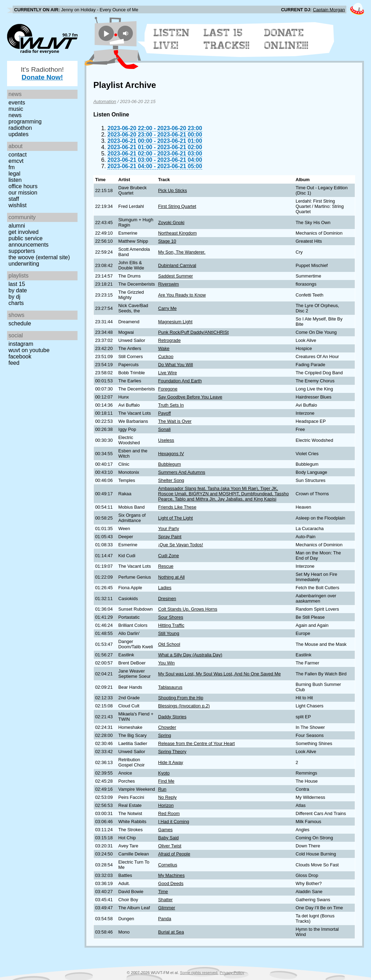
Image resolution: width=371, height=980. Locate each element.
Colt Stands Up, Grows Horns (188, 609)
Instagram (21, 344)
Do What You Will (176, 365)
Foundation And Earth (180, 381)
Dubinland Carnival (177, 265)
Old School (169, 644)
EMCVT (16, 161)
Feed (14, 363)
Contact (18, 155)
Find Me (166, 781)
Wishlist (18, 205)
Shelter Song (171, 480)
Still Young (169, 633)
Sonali (165, 429)
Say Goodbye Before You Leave (190, 397)
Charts (16, 303)
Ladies (165, 588)
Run (162, 789)
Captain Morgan (329, 10)
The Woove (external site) (39, 257)
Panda (165, 919)
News (15, 115)
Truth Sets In (171, 405)
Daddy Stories (172, 717)
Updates (18, 134)
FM (12, 167)
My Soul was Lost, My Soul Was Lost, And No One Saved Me (219, 674)
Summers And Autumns (182, 472)
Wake (164, 348)
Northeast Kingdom (178, 233)
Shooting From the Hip (181, 698)
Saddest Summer (176, 276)
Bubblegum (170, 464)
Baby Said (168, 838)
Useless (166, 440)
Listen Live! (172, 39)
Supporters (22, 251)
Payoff (165, 413)
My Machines (171, 875)
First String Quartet (177, 206)
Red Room (169, 813)
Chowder (167, 727)
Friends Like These (177, 507)
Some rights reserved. (199, 973)
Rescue (166, 566)
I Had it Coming (174, 822)
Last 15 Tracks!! (227, 39)
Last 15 (17, 284)
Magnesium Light (175, 322)
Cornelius (168, 865)
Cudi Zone (169, 556)
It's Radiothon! (42, 73)
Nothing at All (171, 577)
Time (163, 892)
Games (165, 830)
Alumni (17, 226)
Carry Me (168, 308)
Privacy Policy (232, 973)
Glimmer (167, 908)
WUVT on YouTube (29, 350)
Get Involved (23, 232)
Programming (25, 122)
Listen (15, 180)
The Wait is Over (175, 421)
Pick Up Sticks (173, 190)
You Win (166, 663)
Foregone (168, 389)
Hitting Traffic (171, 625)
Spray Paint (170, 537)
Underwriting (24, 264)
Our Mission (23, 193)
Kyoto (164, 773)
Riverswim (169, 284)
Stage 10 (167, 241)
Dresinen (167, 599)
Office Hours (23, 186)
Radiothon (20, 128)
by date (18, 290)
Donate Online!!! (286, 39)
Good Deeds (171, 883)
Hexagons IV (171, 454)
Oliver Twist (170, 846)
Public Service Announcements (29, 241)
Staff (14, 199)
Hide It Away (171, 762)
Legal (14, 174)
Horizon (166, 805)
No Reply (168, 797)
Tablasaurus (170, 687)
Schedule (20, 323)
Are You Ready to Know (182, 295)
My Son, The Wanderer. (182, 252)
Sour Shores (171, 617)
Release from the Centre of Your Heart (197, 743)
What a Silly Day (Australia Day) (190, 655)
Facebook (20, 357)
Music (16, 109)
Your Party (169, 529)
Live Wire (168, 373)
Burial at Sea (171, 932)
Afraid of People (174, 854)
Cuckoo (166, 357)
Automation (105, 101)
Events (17, 103)
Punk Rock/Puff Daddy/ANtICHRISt (193, 332)
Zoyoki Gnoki (171, 222)
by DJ (14, 297)
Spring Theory (172, 752)
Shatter (165, 900)
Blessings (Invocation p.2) (184, 706)
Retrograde (169, 340)
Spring (165, 735)
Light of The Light (176, 518)
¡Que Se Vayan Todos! (181, 545)
